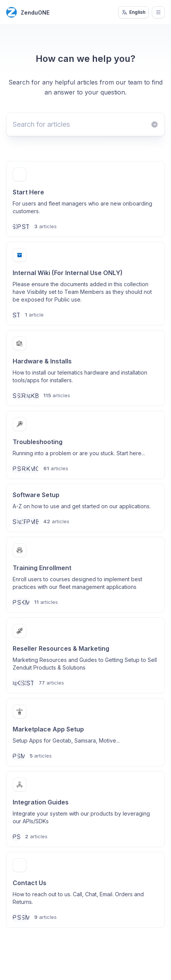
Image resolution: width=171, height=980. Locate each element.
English (133, 12)
